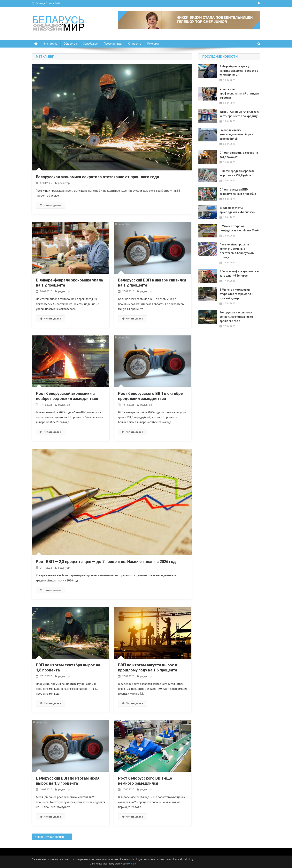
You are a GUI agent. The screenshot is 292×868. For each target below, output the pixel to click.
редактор (64, 183)
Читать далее (50, 205)
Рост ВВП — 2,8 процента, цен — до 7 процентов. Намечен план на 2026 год (106, 562)
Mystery (131, 864)
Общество (70, 44)
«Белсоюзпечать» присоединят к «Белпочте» (237, 210)
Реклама (153, 44)
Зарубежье (90, 44)
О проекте (135, 44)
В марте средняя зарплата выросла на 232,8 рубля (237, 173)
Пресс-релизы (113, 44)
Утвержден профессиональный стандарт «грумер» (239, 94)
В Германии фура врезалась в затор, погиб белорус (239, 273)
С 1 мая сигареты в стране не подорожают (239, 155)
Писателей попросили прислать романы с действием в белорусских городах (237, 251)
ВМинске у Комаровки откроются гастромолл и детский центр (236, 294)
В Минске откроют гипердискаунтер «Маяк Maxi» (239, 228)
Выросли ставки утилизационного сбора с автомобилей (237, 134)
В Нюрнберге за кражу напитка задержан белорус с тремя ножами (239, 71)
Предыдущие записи (50, 837)
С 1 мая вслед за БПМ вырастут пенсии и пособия (238, 192)
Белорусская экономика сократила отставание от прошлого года (97, 177)
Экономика (50, 44)
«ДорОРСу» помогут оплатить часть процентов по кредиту (239, 114)
